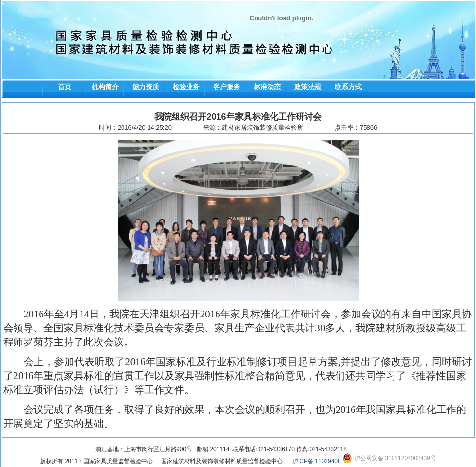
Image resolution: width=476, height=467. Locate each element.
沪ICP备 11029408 (317, 461)
